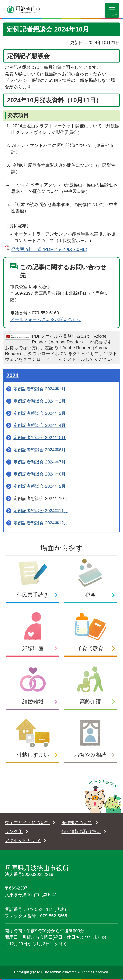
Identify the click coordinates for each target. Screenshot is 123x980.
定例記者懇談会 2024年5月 (40, 438)
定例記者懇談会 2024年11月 (41, 511)
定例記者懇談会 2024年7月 (40, 462)
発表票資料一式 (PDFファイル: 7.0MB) (49, 249)
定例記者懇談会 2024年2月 (40, 401)
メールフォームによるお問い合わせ (46, 319)
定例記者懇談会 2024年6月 (40, 450)
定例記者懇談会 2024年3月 (40, 413)
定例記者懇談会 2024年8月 (40, 474)
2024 (12, 375)
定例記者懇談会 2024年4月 (40, 425)
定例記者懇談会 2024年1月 (40, 389)
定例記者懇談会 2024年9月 (40, 486)
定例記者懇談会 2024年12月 (41, 523)
